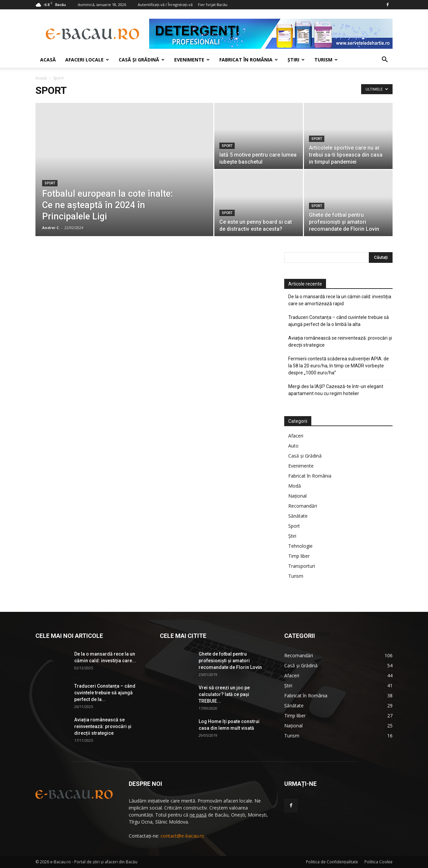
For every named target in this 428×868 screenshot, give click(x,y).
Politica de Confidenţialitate (332, 862)
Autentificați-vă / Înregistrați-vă (165, 5)
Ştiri (296, 60)
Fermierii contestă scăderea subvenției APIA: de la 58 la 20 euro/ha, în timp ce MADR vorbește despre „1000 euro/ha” (339, 366)
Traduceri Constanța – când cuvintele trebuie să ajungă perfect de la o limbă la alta (339, 321)
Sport (50, 183)
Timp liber (299, 556)
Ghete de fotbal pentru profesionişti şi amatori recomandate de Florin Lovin (230, 661)
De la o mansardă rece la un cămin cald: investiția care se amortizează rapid (340, 300)
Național (297, 496)
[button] (385, 60)
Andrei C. (51, 228)
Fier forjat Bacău (213, 5)
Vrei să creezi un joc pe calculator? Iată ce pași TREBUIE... (224, 694)
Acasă (48, 60)
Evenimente (192, 60)
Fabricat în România (249, 60)
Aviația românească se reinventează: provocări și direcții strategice (340, 341)
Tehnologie (300, 546)
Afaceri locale (87, 60)
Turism (326, 60)
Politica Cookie (379, 862)
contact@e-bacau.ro (182, 836)
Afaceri (296, 436)
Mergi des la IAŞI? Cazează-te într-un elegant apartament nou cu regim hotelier (336, 390)
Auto (293, 446)
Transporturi (302, 566)
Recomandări (303, 506)
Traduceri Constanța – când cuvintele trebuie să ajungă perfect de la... (105, 693)
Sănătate (298, 516)
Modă (295, 486)
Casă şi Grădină (142, 60)
